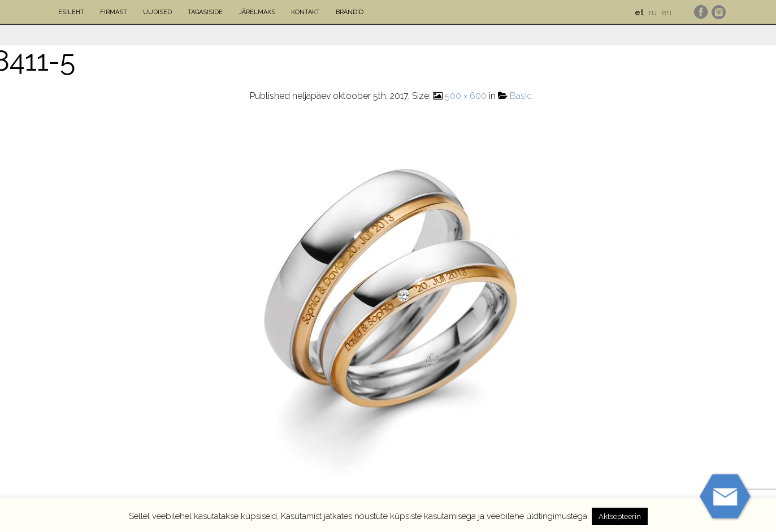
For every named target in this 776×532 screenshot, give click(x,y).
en (667, 12)
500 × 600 (466, 96)
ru (653, 12)
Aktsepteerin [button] (620, 516)
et (639, 12)
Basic (521, 96)
